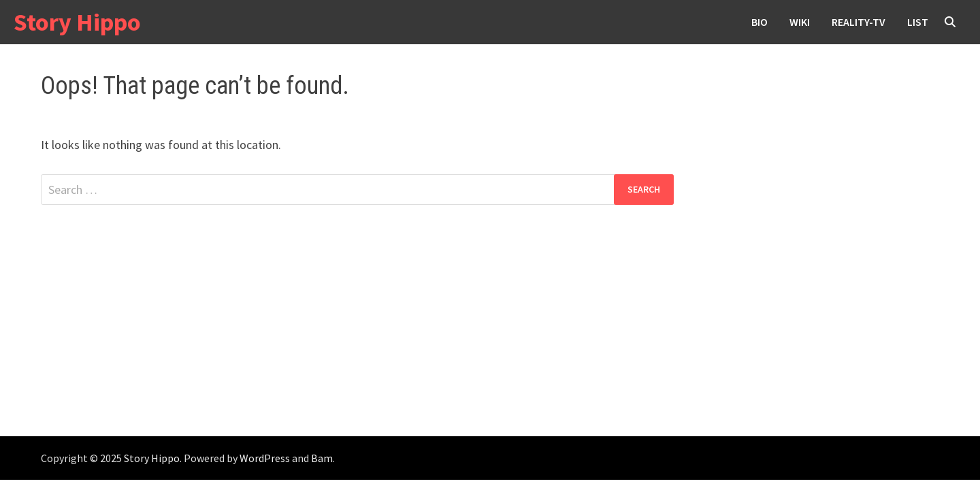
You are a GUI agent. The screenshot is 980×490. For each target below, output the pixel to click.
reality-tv (859, 22)
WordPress (265, 458)
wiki (800, 22)
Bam (322, 458)
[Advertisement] (490, 334)
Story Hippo (77, 22)
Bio (759, 22)
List (918, 22)
